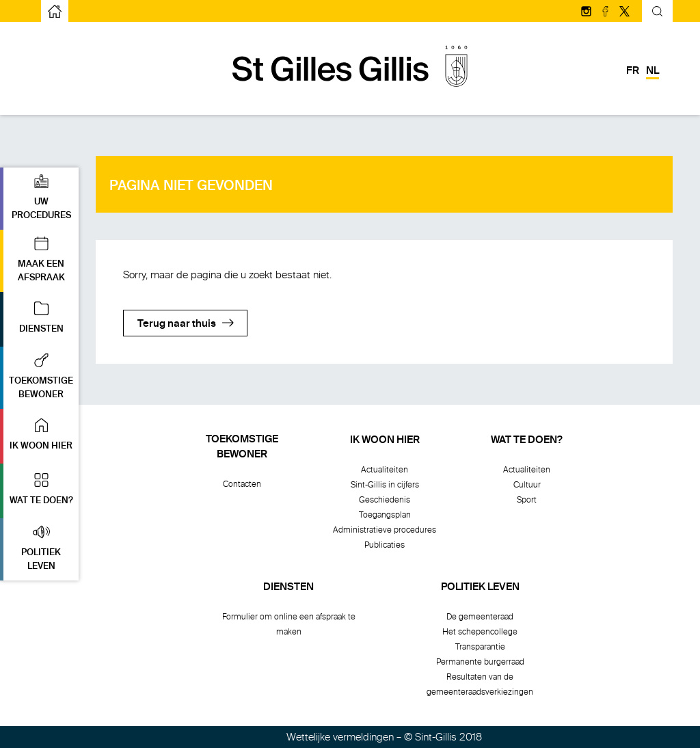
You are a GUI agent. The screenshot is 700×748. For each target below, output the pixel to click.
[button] (39, 199)
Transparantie (480, 647)
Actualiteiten (385, 470)
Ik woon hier (385, 440)
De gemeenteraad (480, 617)
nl (652, 71)
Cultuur (527, 485)
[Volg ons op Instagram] (587, 12)
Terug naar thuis (177, 324)
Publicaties (385, 545)
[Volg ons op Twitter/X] (624, 12)
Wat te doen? (527, 440)
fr (633, 71)
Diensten (288, 587)
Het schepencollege (480, 632)
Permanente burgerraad (480, 662)
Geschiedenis (385, 500)
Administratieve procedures (385, 530)
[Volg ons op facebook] (606, 12)
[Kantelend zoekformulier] (657, 13)
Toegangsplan (385, 515)
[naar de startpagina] (55, 11)
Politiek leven (480, 587)
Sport (527, 500)
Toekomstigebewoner (242, 447)
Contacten (242, 484)
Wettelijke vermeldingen (340, 737)
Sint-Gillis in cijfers (385, 485)
